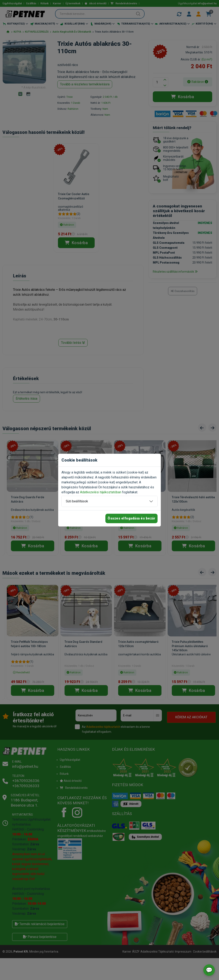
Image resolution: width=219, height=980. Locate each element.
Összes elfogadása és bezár (131, 518)
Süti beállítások (77, 501)
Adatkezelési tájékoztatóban (101, 492)
